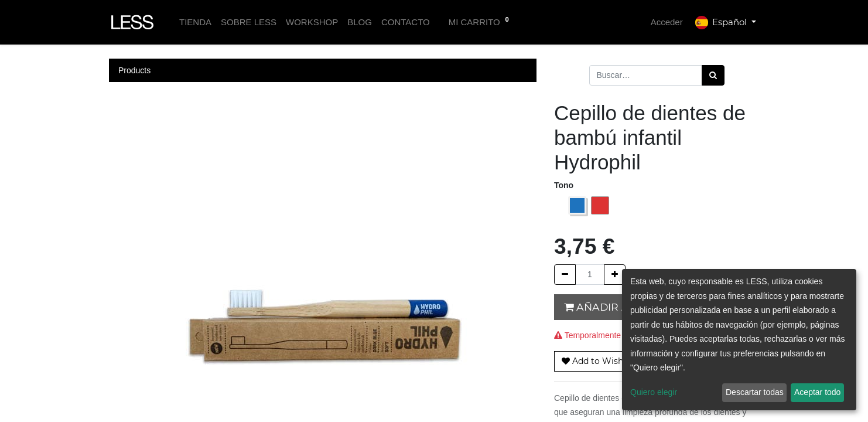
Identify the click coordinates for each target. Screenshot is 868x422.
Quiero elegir (654, 392)
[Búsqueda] (713, 75)
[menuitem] (195, 23)
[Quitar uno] (565, 275)
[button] (599, 361)
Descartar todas (755, 392)
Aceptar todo (817, 392)
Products (134, 70)
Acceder (667, 22)
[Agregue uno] (615, 275)
